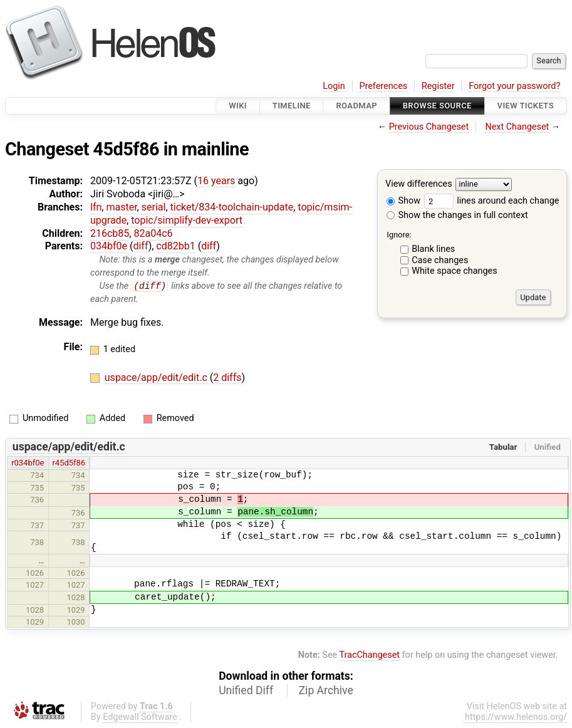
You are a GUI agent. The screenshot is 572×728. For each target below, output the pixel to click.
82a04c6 (153, 233)
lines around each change (492, 201)
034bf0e (109, 246)
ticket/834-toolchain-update (232, 207)
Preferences (383, 86)
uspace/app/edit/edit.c (157, 378)
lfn (96, 207)
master (121, 207)
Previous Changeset (429, 127)
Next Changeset (517, 127)
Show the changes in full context (457, 215)
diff (140, 246)
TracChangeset (369, 656)
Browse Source (437, 106)
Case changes (440, 260)
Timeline (292, 106)
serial (154, 207)
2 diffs (227, 378)
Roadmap (356, 106)
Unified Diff (246, 690)
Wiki (238, 106)
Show (403, 201)
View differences (419, 185)
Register (438, 86)
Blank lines (433, 249)
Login (334, 86)
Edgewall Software (140, 717)
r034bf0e (28, 463)
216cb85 (110, 233)
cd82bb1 (175, 246)
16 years (216, 181)
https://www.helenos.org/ (516, 717)
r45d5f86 (69, 463)
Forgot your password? (514, 86)
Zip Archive (326, 690)
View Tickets (526, 106)
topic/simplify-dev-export (187, 220)
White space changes (455, 271)
